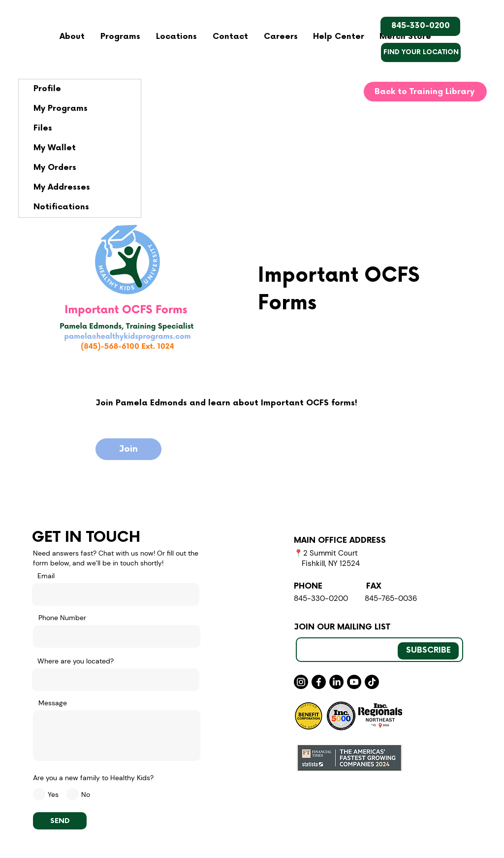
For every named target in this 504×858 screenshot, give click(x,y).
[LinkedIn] (336, 682)
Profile (47, 89)
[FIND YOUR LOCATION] (421, 52)
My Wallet (55, 148)
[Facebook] (319, 682)
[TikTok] (372, 682)
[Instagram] (301, 682)
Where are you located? (76, 661)
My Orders (55, 168)
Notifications (61, 207)
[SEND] (60, 821)
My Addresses (62, 187)
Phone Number (62, 618)
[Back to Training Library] (425, 92)
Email (46, 576)
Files (43, 128)
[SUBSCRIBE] (428, 651)
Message (53, 703)
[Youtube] (354, 682)
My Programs (61, 109)
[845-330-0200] (420, 26)
